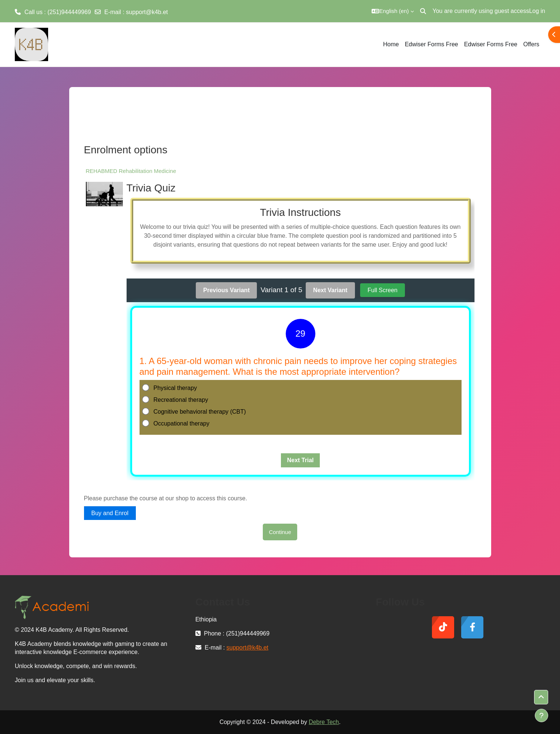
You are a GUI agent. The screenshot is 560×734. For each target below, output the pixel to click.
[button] (393, 11)
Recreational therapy (176, 400)
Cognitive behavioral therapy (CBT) (195, 411)
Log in (537, 11)
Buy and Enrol (110, 513)
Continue (280, 532)
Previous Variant (226, 290)
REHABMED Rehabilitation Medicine (131, 171)
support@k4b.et (147, 12)
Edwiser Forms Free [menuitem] (432, 44)
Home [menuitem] (391, 44)
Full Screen (383, 290)
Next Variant (330, 290)
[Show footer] (541, 715)
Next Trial (300, 460)
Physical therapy (170, 388)
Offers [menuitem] (531, 44)
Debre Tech (324, 722)
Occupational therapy (176, 423)
